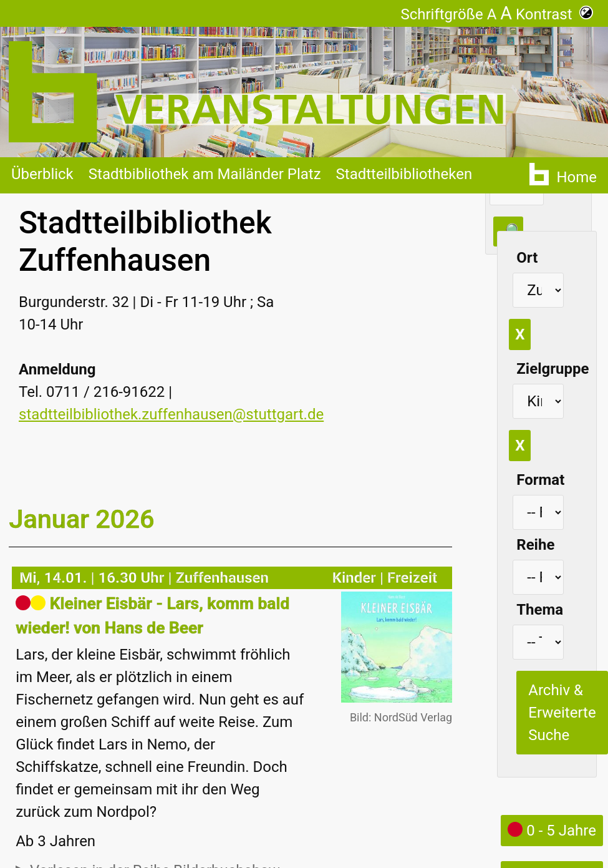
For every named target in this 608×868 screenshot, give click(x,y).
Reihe (535, 545)
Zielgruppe (553, 369)
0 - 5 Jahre (552, 831)
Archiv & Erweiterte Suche (562, 713)
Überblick (42, 174)
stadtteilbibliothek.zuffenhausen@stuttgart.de (171, 414)
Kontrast (554, 14)
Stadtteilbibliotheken (404, 174)
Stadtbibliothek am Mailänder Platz (205, 174)
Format (540, 480)
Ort (527, 258)
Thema (540, 610)
